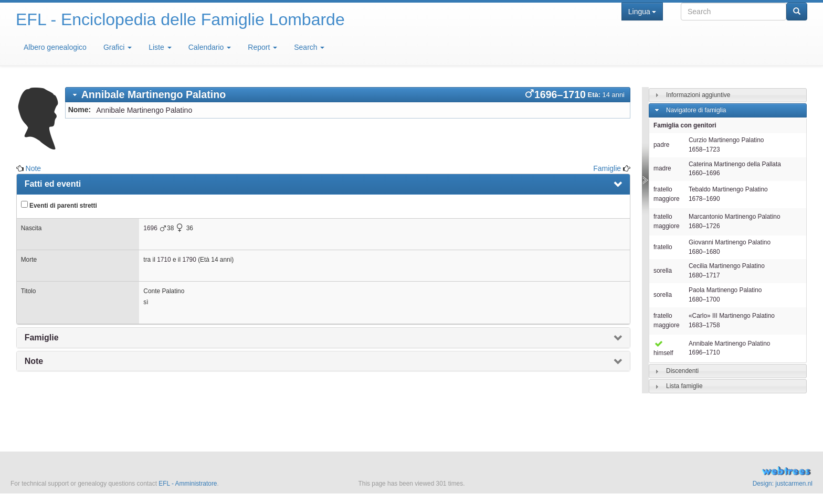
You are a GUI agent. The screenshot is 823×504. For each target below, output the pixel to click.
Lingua (642, 12)
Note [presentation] (34, 361)
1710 (164, 260)
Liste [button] (160, 47)
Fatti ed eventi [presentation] (53, 184)
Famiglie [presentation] (42, 337)
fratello (663, 247)
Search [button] (309, 47)
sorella (663, 271)
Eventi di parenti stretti (59, 205)
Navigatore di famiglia (696, 110)
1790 (189, 260)
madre (662, 168)
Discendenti (682, 371)
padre (661, 145)
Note (34, 168)
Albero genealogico (55, 47)
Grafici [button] (118, 47)
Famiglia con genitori (685, 125)
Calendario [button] (210, 47)
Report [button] (262, 47)
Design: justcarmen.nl (783, 484)
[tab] (348, 95)
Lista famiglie (684, 386)
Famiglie (607, 168)
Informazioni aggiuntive (698, 95)
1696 (150, 228)
